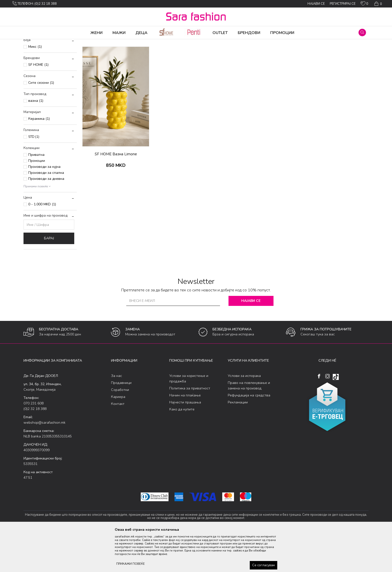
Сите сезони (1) (41, 122)
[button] (362, 33)
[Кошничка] (378, 4)
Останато (104, 43)
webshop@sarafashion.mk (44, 462)
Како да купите (182, 449)
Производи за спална (46, 212)
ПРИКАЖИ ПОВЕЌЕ (130, 564)
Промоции (37, 200)
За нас (116, 415)
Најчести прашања (185, 442)
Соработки (120, 429)
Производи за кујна (44, 206)
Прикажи (312, 51)
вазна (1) (36, 140)
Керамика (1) (39, 158)
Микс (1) (35, 86)
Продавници (121, 422)
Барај (49, 277)
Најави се (251, 340)
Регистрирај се (343, 4)
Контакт (118, 443)
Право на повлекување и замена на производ (249, 425)
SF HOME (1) (38, 104)
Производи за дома (80, 43)
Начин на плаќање (185, 435)
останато (121, 43)
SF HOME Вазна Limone (116, 193)
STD (34, 176)
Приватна (36, 194)
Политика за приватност (190, 428)
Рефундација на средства (249, 435)
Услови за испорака (244, 415)
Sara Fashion (33, 43)
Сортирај (267, 51)
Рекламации (238, 442)
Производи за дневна (46, 218)
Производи (54, 43)
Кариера (118, 436)
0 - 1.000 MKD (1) (42, 243)
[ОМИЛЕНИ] (364, 5)
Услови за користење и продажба (189, 418)
